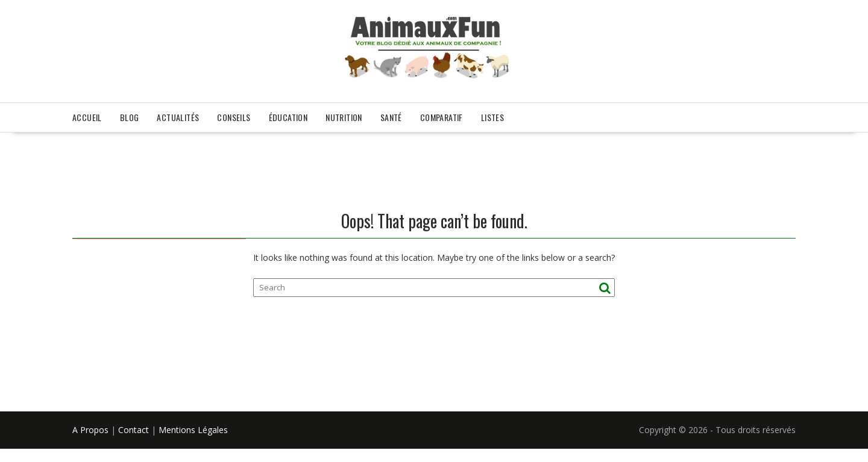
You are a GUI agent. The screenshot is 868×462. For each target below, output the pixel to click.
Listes (492, 117)
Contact (134, 430)
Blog (130, 117)
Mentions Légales (193, 430)
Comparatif (442, 117)
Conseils (234, 117)
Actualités (178, 117)
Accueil (87, 117)
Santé (391, 117)
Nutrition (344, 117)
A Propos (90, 430)
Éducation (288, 117)
